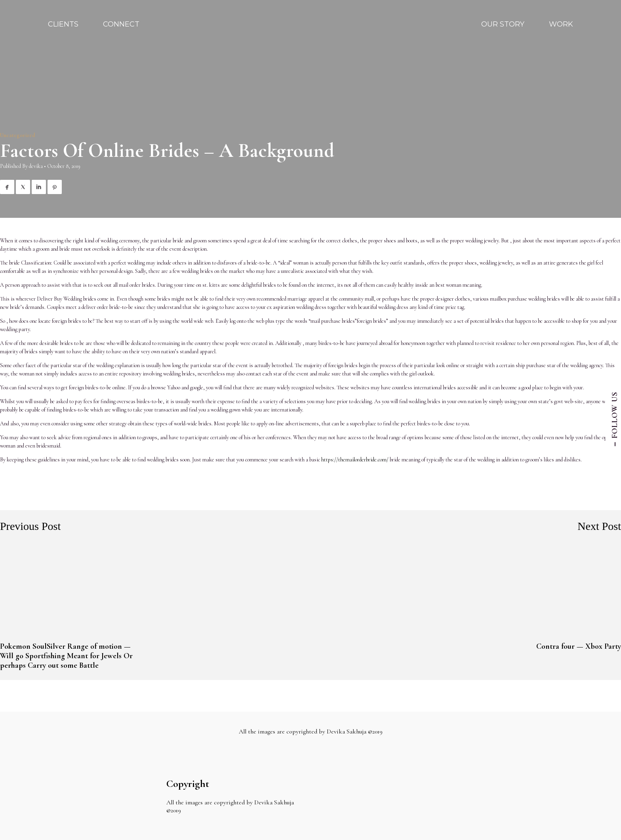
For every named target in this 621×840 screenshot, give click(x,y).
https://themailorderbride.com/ (355, 460)
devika (36, 166)
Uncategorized (18, 135)
